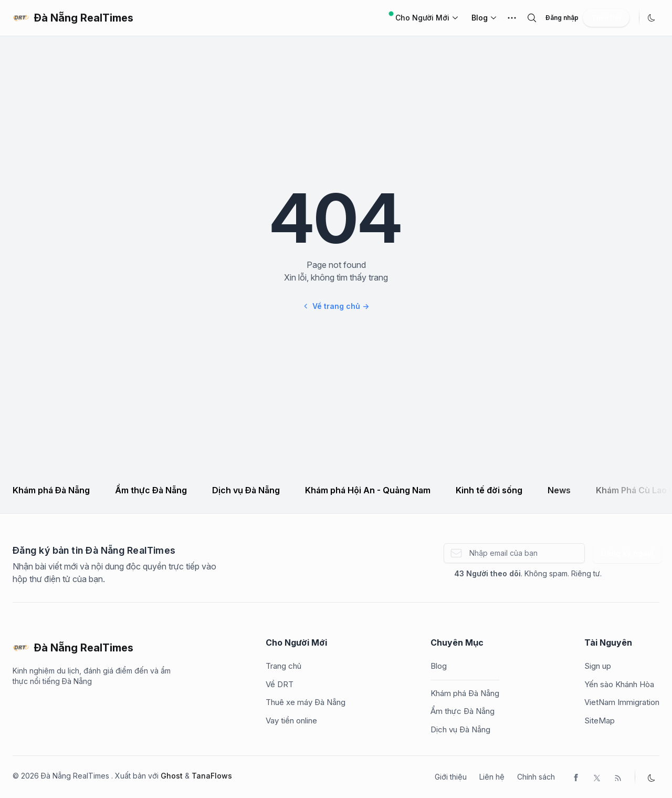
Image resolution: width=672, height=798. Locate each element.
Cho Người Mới (424, 17)
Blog (480, 18)
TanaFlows (212, 776)
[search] (532, 18)
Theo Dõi (606, 18)
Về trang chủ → (336, 306)
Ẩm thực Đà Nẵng (151, 490)
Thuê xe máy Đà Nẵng (306, 702)
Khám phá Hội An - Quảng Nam (368, 490)
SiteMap (600, 721)
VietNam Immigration (622, 702)
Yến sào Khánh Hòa (619, 684)
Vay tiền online (291, 721)
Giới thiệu (451, 777)
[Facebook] (576, 777)
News (559, 490)
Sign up (598, 666)
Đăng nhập (562, 18)
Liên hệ (492, 777)
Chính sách (536, 777)
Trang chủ (283, 666)
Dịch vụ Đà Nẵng (246, 490)
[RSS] (618, 777)
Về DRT (280, 684)
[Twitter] (597, 777)
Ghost (172, 776)
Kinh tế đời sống (489, 490)
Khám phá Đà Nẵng (51, 490)
